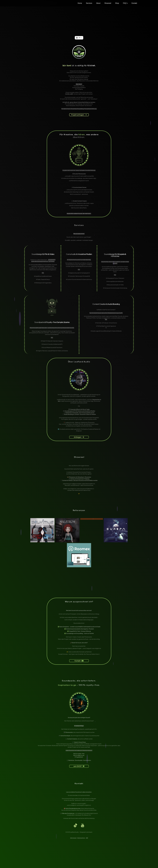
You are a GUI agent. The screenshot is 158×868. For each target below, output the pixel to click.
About (98, 3)
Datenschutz (81, 838)
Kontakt (134, 3)
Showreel (108, 3)
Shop (117, 3)
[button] (79, 38)
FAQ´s (125, 3)
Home (80, 3)
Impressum (73, 838)
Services (89, 3)
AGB (87, 838)
